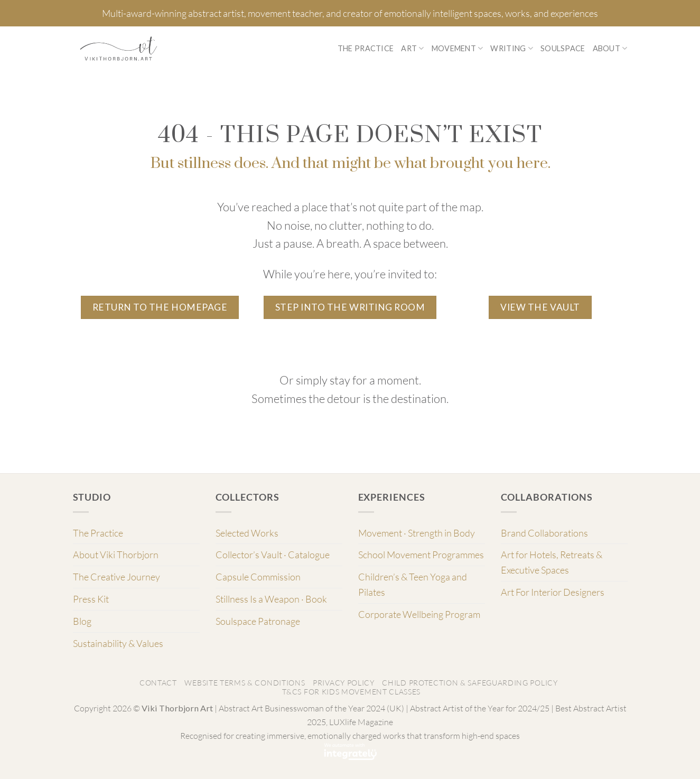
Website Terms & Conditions (245, 683)
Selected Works (247, 533)
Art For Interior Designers (553, 592)
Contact (158, 683)
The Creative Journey (116, 577)
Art (412, 48)
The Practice (366, 48)
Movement (458, 48)
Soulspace (563, 48)
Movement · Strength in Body (417, 533)
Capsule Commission (258, 577)
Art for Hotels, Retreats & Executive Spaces (552, 562)
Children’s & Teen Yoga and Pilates (413, 584)
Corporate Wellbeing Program (419, 614)
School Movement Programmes (421, 555)
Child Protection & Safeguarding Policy (470, 683)
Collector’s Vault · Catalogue (273, 555)
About (610, 48)
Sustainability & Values (118, 643)
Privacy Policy (344, 683)
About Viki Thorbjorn (116, 555)
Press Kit (91, 599)
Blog (82, 621)
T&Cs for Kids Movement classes (351, 692)
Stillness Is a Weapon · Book (271, 599)
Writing (512, 48)
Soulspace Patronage (258, 621)
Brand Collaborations (544, 533)
